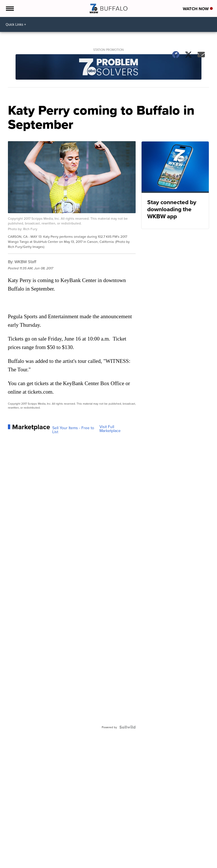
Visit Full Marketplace (110, 429)
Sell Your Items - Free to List (73, 430)
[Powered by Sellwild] (127, 727)
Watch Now (198, 9)
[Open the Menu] (9, 8)
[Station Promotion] (109, 67)
